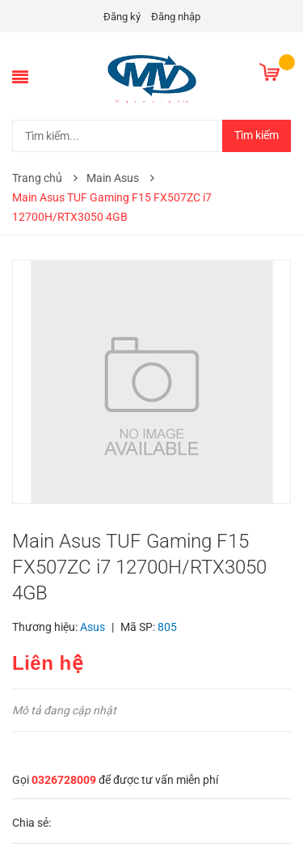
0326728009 (64, 780)
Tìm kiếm (257, 135)
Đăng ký (122, 17)
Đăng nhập (176, 17)
